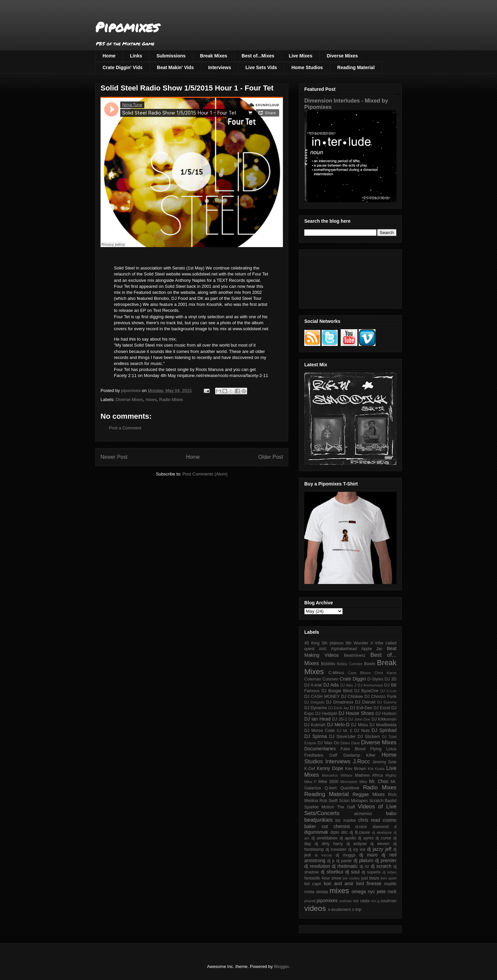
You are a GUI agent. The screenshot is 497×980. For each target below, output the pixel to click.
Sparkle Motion (319, 807)
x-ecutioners (340, 910)
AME (323, 649)
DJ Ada (331, 685)
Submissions (171, 56)
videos (315, 908)
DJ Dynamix (316, 708)
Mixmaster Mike (354, 782)
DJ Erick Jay (339, 708)
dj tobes (389, 872)
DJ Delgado (314, 702)
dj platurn (364, 860)
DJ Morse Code (320, 731)
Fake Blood (353, 749)
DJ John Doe (359, 719)
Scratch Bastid (383, 801)
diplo (335, 832)
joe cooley (351, 878)
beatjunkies (318, 820)
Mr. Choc (379, 781)
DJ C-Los (389, 691)
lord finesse (369, 884)
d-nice (361, 827)
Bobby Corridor (350, 664)
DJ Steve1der (342, 737)
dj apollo (348, 838)
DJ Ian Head (317, 719)
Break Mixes (214, 56)
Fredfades (314, 755)
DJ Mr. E (345, 731)
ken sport (389, 878)
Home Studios (307, 67)
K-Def (310, 769)
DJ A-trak (313, 685)
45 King (312, 643)
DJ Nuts (362, 731)
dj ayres (366, 838)
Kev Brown (356, 769)
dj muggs (346, 855)
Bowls (370, 664)
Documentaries (320, 749)
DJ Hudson (386, 714)
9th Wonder (357, 643)
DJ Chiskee (352, 697)
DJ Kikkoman (384, 719)
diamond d (384, 827)
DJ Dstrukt (365, 702)
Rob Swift (328, 801)
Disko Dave (350, 743)
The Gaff (346, 807)
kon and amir (339, 884)
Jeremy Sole (384, 762)
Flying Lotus (383, 749)
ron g (375, 901)
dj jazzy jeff (379, 849)
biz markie (346, 820)
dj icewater (336, 849)
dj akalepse (382, 832)
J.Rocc (361, 761)
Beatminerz (355, 655)
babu (391, 813)
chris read (369, 820)
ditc (344, 832)
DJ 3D (390, 679)
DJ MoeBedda (383, 725)
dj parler (344, 861)
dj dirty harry (329, 844)
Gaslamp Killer (360, 755)
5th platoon (333, 643)
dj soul (353, 872)
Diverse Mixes (342, 56)
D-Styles (375, 679)
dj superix (371, 872)
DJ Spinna (316, 736)
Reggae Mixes (368, 794)
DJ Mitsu (359, 725)
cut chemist (336, 826)
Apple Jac (372, 649)
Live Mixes (300, 56)
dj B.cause (360, 832)
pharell (310, 901)
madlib (390, 884)
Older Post (271, 457)
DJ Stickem (369, 737)
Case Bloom (359, 673)
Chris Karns (385, 673)
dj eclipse (356, 844)
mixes (151, 400)
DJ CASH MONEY (322, 697)
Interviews (219, 67)
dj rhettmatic (345, 866)
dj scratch (381, 866)
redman (345, 901)
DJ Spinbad (384, 730)
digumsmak (316, 832)
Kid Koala (376, 769)
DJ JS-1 (340, 719)
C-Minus (336, 673)
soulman (388, 901)
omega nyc (363, 892)
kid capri (313, 884)
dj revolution (317, 866)
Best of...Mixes (258, 56)
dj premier (386, 860)
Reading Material (356, 67)
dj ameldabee (324, 838)
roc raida (361, 901)
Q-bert (331, 788)
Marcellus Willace (337, 775)
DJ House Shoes (356, 713)
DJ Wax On (328, 743)
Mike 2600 (328, 782)
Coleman (313, 679)
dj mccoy (323, 855)
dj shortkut (332, 872)
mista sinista (316, 892)
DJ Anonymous (370, 685)
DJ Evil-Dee (361, 708)
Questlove (350, 788)
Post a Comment (125, 428)
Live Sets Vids (261, 67)
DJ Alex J (348, 685)
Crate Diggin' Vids (123, 67)
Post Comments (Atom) (205, 474)
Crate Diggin (353, 679)
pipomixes (327, 901)
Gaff (333, 755)
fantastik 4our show (323, 878)
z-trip (357, 910)
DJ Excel (382, 708)
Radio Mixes (171, 400)
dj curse (384, 838)
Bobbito (328, 664)
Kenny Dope (330, 768)
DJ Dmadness (340, 702)
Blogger (281, 966)
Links (136, 56)
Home (109, 56)
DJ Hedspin (326, 714)
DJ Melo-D (338, 725)
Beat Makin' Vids (175, 67)
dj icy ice (357, 849)
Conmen (330, 679)
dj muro (369, 855)
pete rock (387, 892)
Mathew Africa (369, 775)
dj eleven (380, 844)
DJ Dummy (387, 702)
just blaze (370, 878)
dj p (331, 861)
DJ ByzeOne (367, 691)
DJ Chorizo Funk (380, 697)
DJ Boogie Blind (337, 691)
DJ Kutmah (315, 725)
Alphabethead (344, 649)
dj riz (364, 866)
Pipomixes (127, 27)
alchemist (363, 814)
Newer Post (114, 457)
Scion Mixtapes (353, 801)
